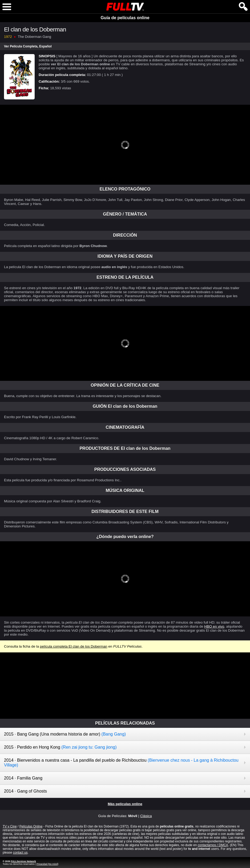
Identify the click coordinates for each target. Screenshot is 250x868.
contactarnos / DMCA (213, 845)
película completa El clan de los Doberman (74, 646)
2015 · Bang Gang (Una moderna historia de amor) (65, 734)
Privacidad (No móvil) (47, 864)
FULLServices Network (23, 861)
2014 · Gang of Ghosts (25, 791)
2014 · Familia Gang (23, 778)
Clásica (146, 816)
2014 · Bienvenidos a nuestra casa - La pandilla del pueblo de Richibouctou (121, 763)
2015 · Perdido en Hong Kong (60, 747)
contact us (20, 853)
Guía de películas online (125, 18)
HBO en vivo (214, 626)
